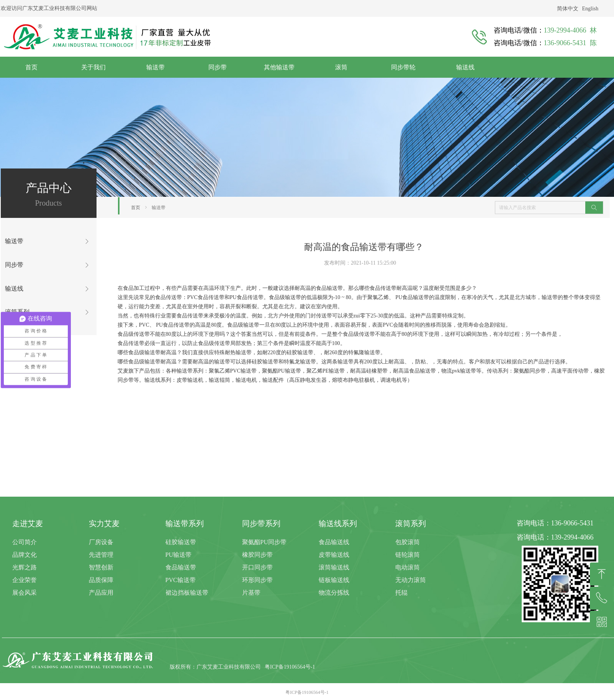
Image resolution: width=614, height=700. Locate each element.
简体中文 (568, 9)
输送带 (159, 208)
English (590, 9)
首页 (136, 208)
